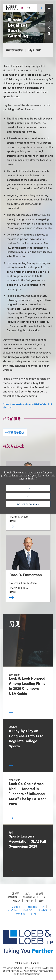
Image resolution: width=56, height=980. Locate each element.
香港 (41, 901)
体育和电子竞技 (15, 432)
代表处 (29, 901)
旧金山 (45, 897)
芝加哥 (40, 893)
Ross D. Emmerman (26, 575)
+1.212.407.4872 (19, 517)
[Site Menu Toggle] (49, 8)
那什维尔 (12, 897)
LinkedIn (16, 907)
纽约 (28, 893)
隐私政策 (43, 910)
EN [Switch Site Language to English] (22, 8)
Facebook (32, 907)
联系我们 (27, 910)
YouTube (12, 910)
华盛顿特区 (29, 897)
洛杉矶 (16, 893)
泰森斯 (16, 901)
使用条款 (20, 914)
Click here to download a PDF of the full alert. (27, 406)
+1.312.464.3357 (19, 588)
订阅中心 (36, 914)
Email (13, 520)
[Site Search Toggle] (41, 8)
